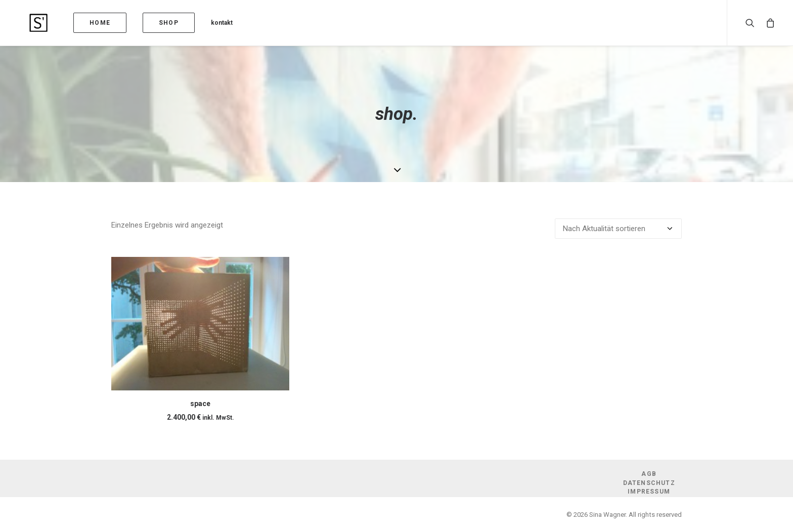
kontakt (197, 23)
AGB (649, 474)
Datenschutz (649, 483)
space (200, 404)
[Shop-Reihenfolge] (618, 229)
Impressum (649, 492)
